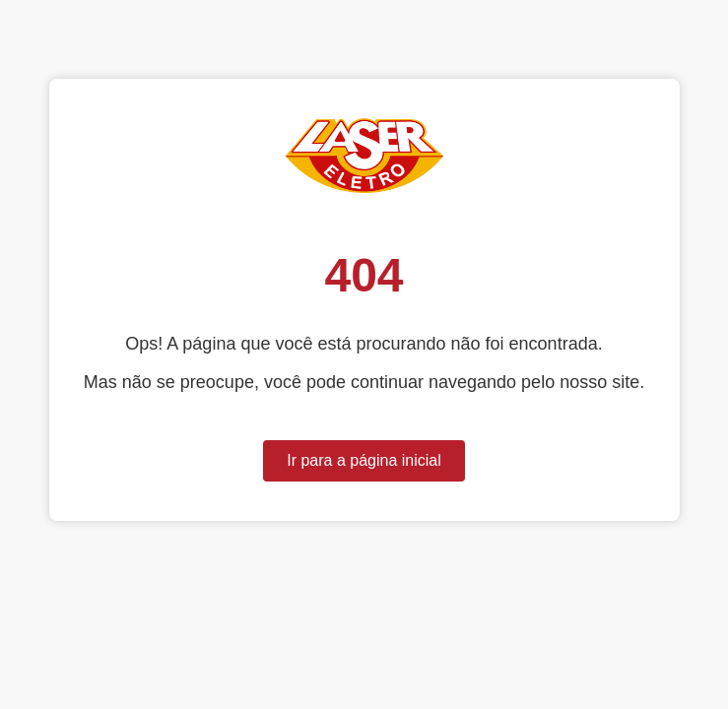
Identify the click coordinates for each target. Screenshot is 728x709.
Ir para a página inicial (364, 460)
